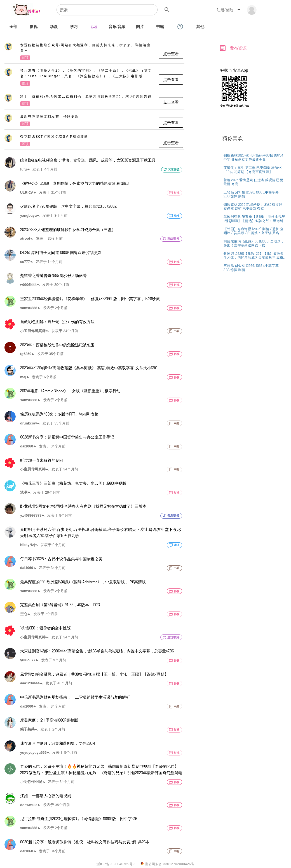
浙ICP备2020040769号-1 (116, 864)
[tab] (13, 27)
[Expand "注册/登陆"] (229, 10)
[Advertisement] (253, 152)
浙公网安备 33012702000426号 (167, 864)
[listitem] (94, 52)
